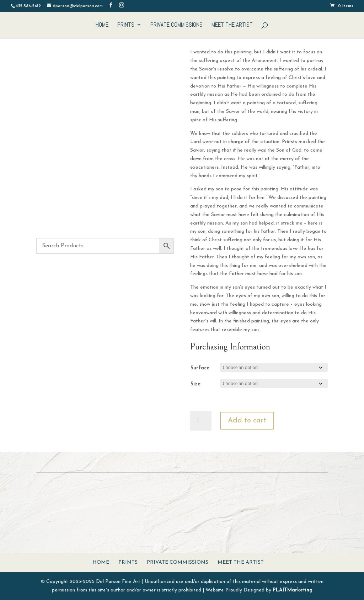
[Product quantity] (201, 421)
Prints (126, 25)
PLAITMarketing (293, 590)
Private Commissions (176, 25)
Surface (200, 368)
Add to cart (247, 421)
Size (196, 384)
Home (102, 25)
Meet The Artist (232, 25)
